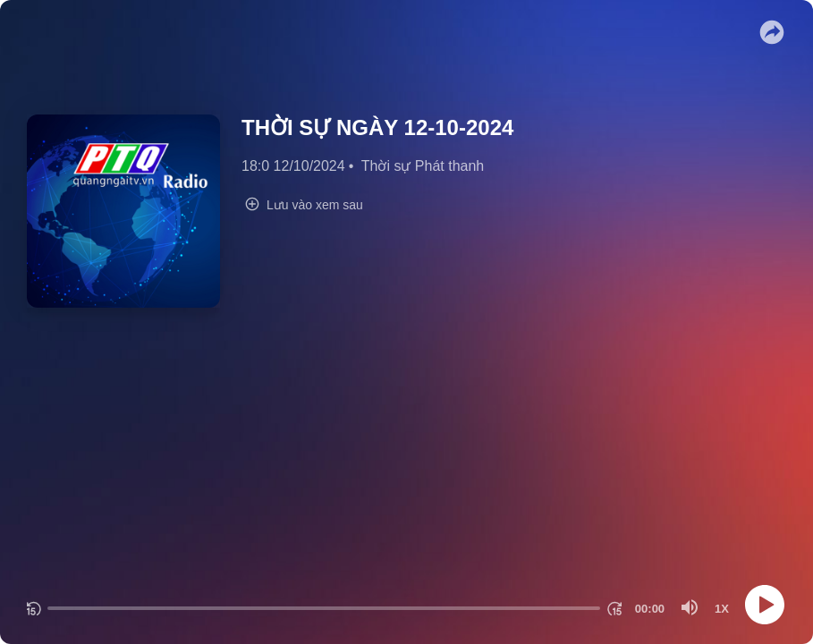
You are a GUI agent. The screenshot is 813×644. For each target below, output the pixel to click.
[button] (772, 32)
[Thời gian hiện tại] (650, 609)
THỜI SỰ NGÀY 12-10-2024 (377, 127)
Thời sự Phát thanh (423, 166)
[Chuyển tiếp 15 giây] (614, 608)
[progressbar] (324, 608)
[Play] (765, 605)
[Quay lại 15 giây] (34, 608)
